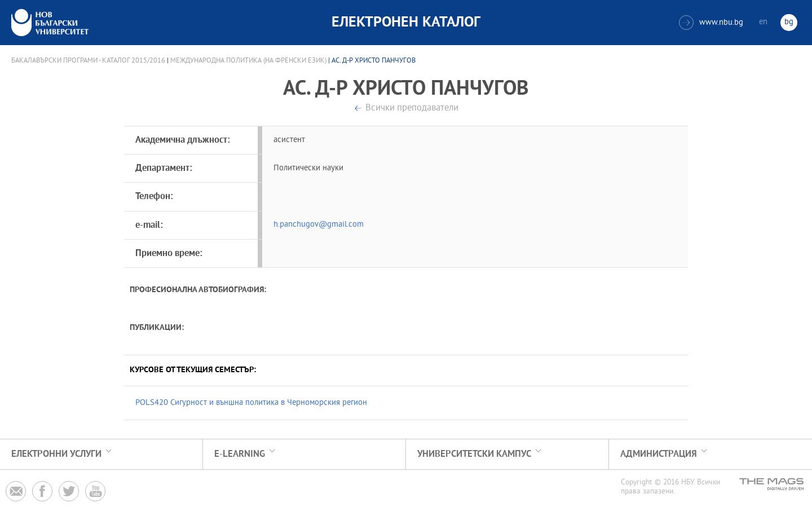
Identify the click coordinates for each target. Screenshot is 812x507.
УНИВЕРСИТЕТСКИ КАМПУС (474, 454)
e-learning (240, 454)
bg (789, 22)
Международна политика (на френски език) (248, 61)
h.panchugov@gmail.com (319, 225)
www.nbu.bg (711, 23)
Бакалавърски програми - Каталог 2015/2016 (88, 61)
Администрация (659, 454)
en (763, 22)
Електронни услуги (56, 454)
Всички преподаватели (412, 109)
